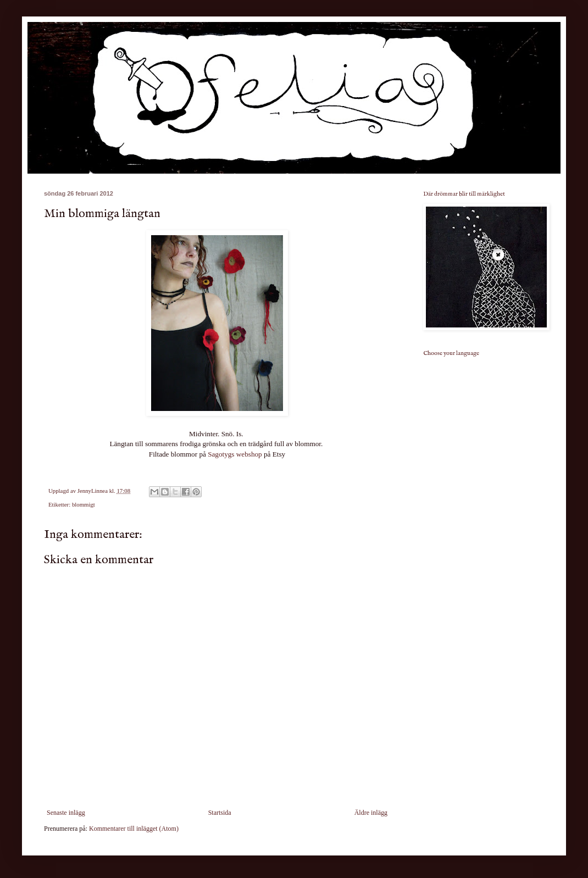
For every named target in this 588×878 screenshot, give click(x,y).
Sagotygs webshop (235, 454)
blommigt (84, 504)
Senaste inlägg (66, 813)
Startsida (220, 813)
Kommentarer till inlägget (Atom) (134, 829)
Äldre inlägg (371, 813)
